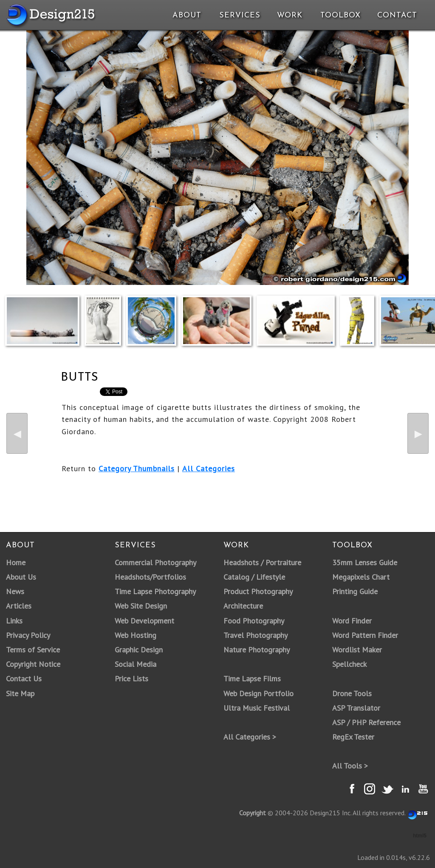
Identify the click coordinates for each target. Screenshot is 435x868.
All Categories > (250, 737)
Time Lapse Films (252, 679)
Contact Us (24, 679)
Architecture (243, 606)
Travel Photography (256, 635)
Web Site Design (141, 606)
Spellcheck (349, 664)
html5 (420, 836)
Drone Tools (352, 693)
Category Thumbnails (137, 468)
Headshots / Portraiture (262, 562)
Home (16, 562)
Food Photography (254, 621)
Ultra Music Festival (257, 708)
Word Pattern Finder (365, 635)
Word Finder (352, 621)
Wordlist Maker (357, 650)
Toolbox (340, 16)
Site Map (20, 693)
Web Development (144, 621)
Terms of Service (33, 650)
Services (240, 16)
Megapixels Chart (361, 577)
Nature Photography (257, 650)
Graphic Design (139, 650)
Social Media (136, 664)
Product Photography (258, 591)
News (15, 591)
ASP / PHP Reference (366, 722)
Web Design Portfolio (258, 693)
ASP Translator (356, 708)
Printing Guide (355, 591)
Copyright (253, 813)
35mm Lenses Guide (365, 562)
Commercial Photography (155, 562)
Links (14, 621)
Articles (19, 606)
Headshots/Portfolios (150, 577)
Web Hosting (136, 635)
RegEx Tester (353, 737)
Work (290, 16)
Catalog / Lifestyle (254, 577)
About (187, 16)
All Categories (209, 468)
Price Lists (131, 679)
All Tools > (350, 766)
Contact (396, 16)
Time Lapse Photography (155, 591)
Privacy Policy (28, 635)
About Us (21, 577)
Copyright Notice (33, 664)
